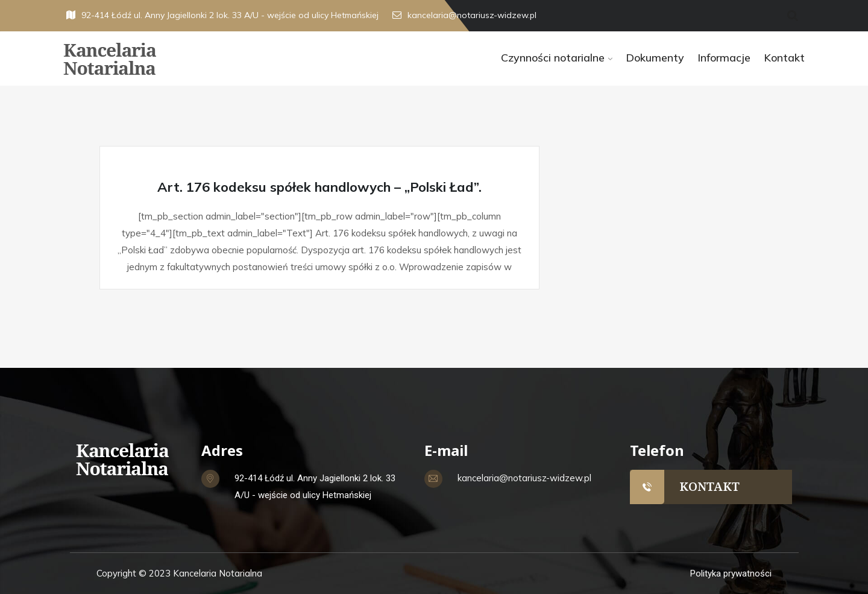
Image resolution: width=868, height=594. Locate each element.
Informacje (724, 58)
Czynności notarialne (553, 58)
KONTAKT (709, 486)
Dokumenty (655, 58)
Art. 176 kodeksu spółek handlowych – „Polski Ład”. (319, 187)
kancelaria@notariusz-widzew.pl (464, 15)
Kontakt (784, 58)
